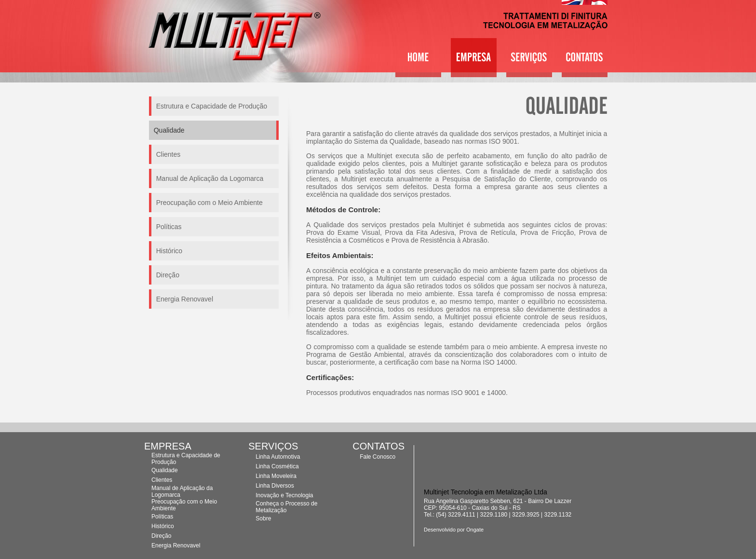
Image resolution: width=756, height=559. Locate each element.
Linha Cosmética (277, 466)
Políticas (169, 227)
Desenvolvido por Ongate (454, 530)
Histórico (169, 251)
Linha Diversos (275, 486)
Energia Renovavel (185, 299)
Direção (168, 275)
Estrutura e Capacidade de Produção (212, 106)
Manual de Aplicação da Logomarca (210, 178)
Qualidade (165, 470)
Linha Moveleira (276, 476)
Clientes (169, 154)
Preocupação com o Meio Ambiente (209, 203)
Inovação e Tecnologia (284, 495)
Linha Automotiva (278, 457)
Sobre (263, 518)
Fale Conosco (378, 457)
